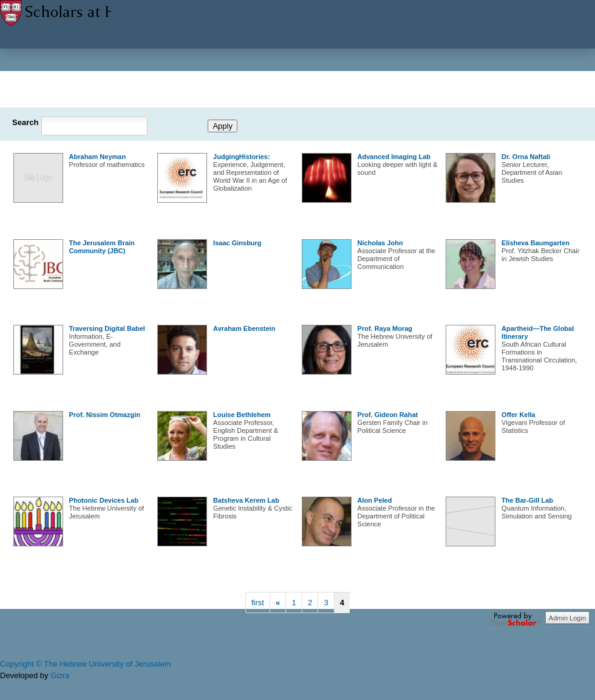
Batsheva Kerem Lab (246, 500)
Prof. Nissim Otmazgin (105, 415)
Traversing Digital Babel (107, 328)
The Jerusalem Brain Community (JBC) (102, 247)
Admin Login (567, 618)
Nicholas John (380, 243)
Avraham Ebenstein (244, 328)
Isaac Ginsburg (237, 243)
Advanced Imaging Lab (394, 157)
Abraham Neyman (98, 157)
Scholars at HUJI (56, 17)
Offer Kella (518, 415)
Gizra (60, 675)
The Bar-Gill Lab (527, 500)
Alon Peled (375, 500)
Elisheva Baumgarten (535, 243)
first (258, 603)
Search (25, 122)
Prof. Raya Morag (385, 328)
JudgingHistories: (242, 157)
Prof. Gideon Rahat (388, 415)
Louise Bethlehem (242, 415)
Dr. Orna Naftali (526, 157)
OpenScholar (515, 620)
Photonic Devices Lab (104, 500)
